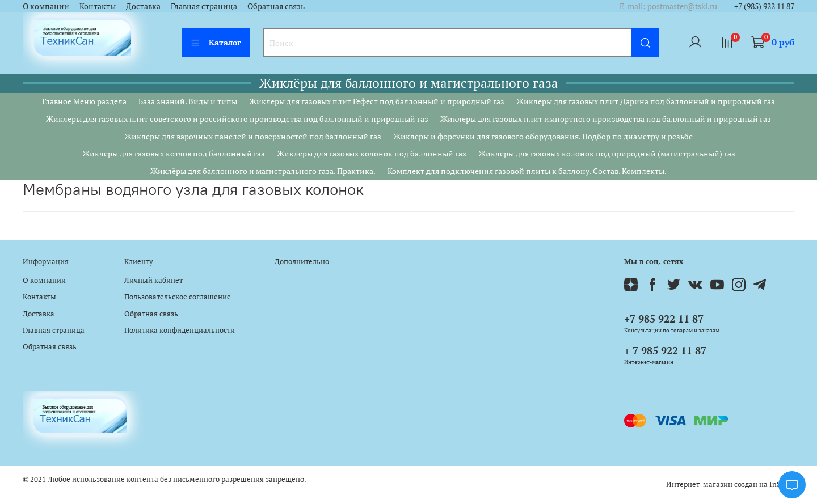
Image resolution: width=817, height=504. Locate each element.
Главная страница (204, 6)
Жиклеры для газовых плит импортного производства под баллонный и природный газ (606, 119)
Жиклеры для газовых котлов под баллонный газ (174, 153)
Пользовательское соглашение (178, 297)
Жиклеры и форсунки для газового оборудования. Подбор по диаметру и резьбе (543, 136)
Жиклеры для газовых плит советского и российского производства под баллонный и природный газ (237, 119)
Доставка (143, 6)
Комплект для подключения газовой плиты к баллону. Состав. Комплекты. (527, 171)
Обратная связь (276, 6)
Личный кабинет (153, 280)
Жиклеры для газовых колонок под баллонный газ (372, 153)
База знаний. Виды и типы (188, 101)
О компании (46, 6)
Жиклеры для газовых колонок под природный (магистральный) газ (607, 153)
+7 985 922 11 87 (664, 319)
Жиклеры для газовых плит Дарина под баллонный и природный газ (646, 101)
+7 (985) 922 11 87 (764, 6)
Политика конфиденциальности (180, 330)
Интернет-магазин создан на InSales (730, 484)
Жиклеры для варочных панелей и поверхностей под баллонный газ (253, 136)
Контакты (98, 6)
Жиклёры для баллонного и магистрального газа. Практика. (263, 171)
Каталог (216, 42)
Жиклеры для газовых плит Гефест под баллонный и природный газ (377, 101)
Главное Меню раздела (84, 101)
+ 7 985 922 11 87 (665, 350)
